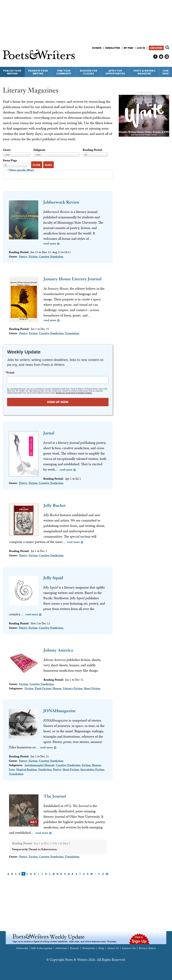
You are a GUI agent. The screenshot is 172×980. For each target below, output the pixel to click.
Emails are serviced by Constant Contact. (74, 393)
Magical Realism (26, 769)
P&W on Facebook (155, 57)
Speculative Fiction (92, 769)
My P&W (128, 48)
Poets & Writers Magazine (144, 72)
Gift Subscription (42, 948)
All (107, 874)
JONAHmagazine (60, 711)
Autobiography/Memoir (39, 765)
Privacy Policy (147, 948)
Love (12, 769)
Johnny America (58, 650)
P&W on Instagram (167, 57)
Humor (57, 688)
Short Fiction (92, 688)
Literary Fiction (73, 688)
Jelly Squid (53, 578)
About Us (113, 948)
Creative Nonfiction (51, 256)
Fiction (33, 256)
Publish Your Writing (12, 72)
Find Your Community (64, 72)
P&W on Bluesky (161, 57)
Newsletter (113, 48)
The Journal (55, 796)
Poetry (23, 256)
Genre (7, 150)
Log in (141, 48)
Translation (72, 333)
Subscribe (156, 48)
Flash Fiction (43, 688)
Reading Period (92, 150)
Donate (97, 48)
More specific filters (22, 170)
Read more (50, 243)
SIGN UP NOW (58, 402)
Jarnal (49, 433)
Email (11, 373)
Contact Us (129, 948)
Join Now (166, 72)
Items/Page (10, 160)
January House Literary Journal (72, 279)
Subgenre (39, 150)
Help (101, 948)
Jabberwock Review (61, 202)
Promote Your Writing (38, 72)
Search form (167, 47)
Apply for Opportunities (115, 72)
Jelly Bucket (55, 505)
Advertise (61, 948)
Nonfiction (45, 769)
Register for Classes (89, 72)
